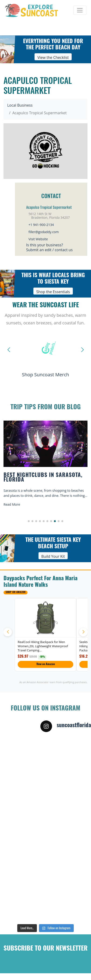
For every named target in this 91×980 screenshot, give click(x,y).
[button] (29, 521)
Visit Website (38, 239)
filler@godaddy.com (44, 232)
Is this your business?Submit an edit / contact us (49, 247)
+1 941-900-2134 (41, 225)
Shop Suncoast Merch (45, 375)
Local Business (20, 105)
